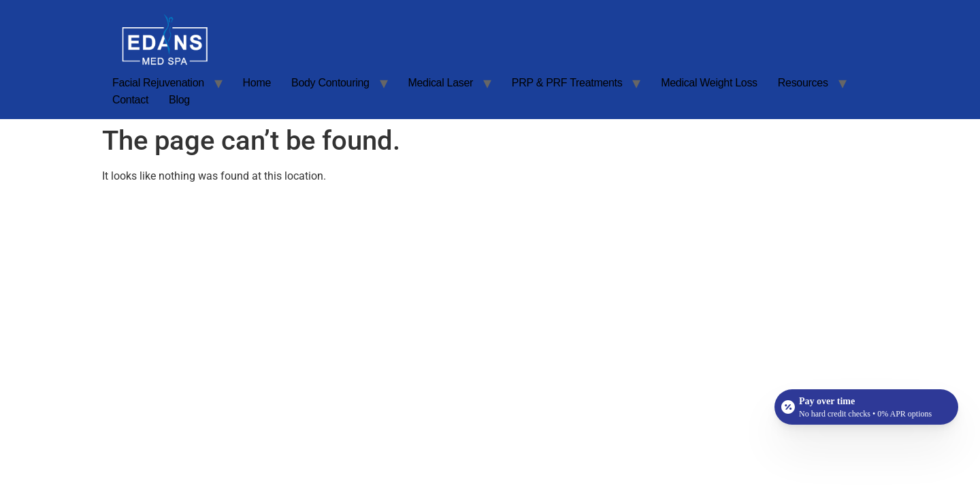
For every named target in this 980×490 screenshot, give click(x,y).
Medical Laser (440, 83)
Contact (130, 100)
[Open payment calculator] (866, 407)
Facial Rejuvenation (158, 83)
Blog (179, 100)
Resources (803, 83)
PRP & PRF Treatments (567, 83)
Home (257, 83)
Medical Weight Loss (709, 83)
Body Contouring (330, 83)
